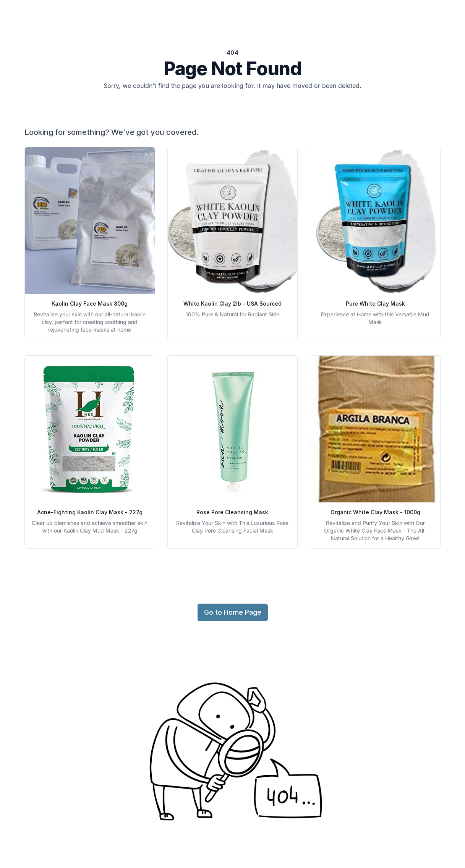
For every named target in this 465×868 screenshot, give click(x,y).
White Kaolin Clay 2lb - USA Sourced (232, 304)
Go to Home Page (233, 612)
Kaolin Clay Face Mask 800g (90, 304)
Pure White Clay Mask (375, 304)
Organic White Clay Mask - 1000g (375, 512)
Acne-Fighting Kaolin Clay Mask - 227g (90, 512)
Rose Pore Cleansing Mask (232, 512)
